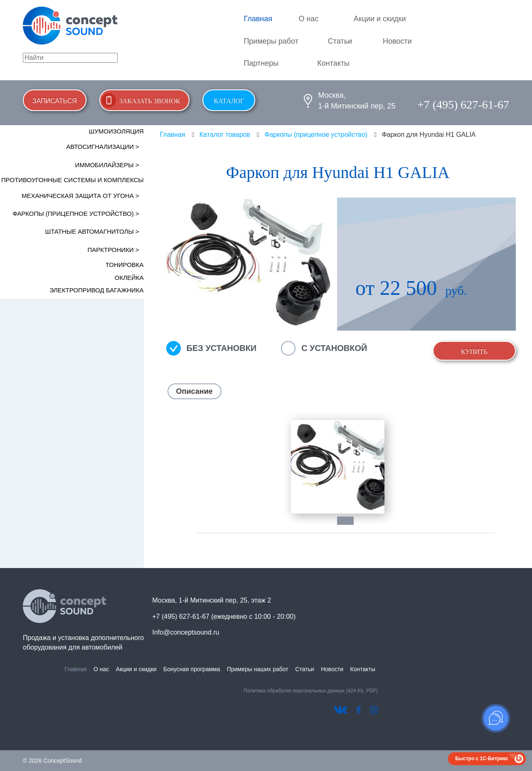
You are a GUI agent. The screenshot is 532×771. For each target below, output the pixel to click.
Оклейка (129, 278)
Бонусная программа (192, 669)
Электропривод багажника (97, 290)
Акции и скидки (380, 19)
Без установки (222, 348)
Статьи (340, 41)
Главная (258, 19)
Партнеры (261, 63)
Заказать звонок (150, 101)
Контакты (333, 63)
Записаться (55, 101)
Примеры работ (271, 41)
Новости (397, 41)
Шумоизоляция (116, 131)
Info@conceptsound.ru (186, 632)
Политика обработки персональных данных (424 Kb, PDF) (311, 691)
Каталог (229, 101)
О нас (309, 19)
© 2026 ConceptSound (52, 761)
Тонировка (125, 265)
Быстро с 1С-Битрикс (482, 759)
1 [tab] (350, 521)
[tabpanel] (338, 467)
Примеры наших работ (258, 669)
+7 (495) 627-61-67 (463, 105)
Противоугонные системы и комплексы (73, 180)
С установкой (334, 348)
